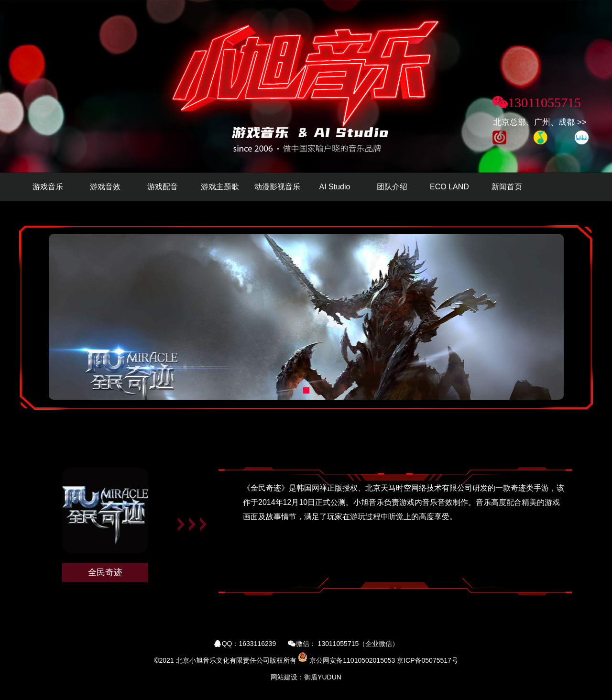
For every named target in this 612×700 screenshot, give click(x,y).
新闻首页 (507, 187)
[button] (306, 390)
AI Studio (335, 187)
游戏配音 (163, 187)
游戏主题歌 (220, 187)
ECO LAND (449, 187)
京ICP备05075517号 (427, 660)
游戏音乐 (48, 187)
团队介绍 (392, 187)
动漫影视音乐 (277, 187)
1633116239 (258, 644)
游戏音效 (105, 187)
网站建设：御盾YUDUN (306, 677)
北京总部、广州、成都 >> (540, 122)
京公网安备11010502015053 (352, 660)
